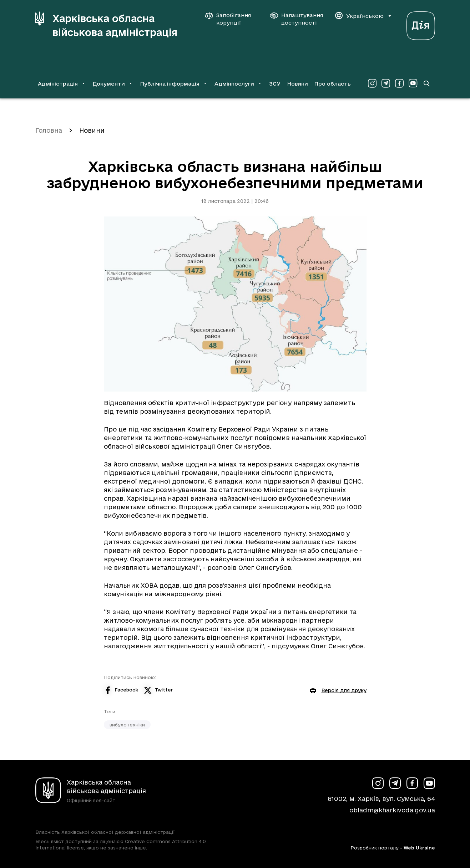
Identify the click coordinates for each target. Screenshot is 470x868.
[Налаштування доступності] (297, 19)
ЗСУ (275, 84)
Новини (297, 84)
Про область (332, 84)
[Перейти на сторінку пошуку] (426, 83)
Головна (49, 130)
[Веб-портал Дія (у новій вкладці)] (421, 24)
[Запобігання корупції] (232, 19)
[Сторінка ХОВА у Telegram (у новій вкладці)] (386, 83)
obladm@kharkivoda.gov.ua (392, 810)
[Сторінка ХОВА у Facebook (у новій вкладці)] (399, 83)
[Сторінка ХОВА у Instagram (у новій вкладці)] (372, 83)
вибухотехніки (127, 725)
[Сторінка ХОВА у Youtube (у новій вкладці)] (413, 83)
